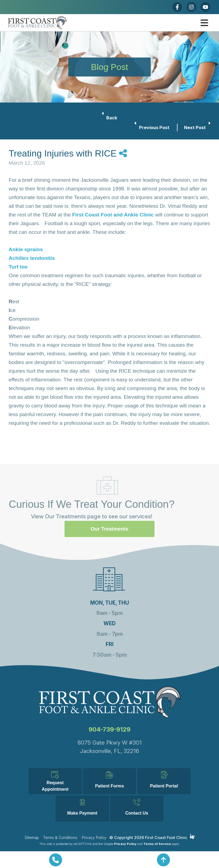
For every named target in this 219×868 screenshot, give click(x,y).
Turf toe (18, 267)
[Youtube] (205, 7)
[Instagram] (191, 7)
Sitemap (32, 838)
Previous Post (152, 127)
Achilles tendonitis (32, 258)
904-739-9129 (110, 702)
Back (110, 117)
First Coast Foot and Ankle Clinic (113, 215)
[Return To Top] (163, 860)
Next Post (197, 127)
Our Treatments (110, 501)
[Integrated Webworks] (192, 836)
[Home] (52, 23)
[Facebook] (177, 7)
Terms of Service (157, 844)
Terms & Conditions (60, 838)
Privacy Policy (94, 838)
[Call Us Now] (56, 860)
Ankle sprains (26, 249)
